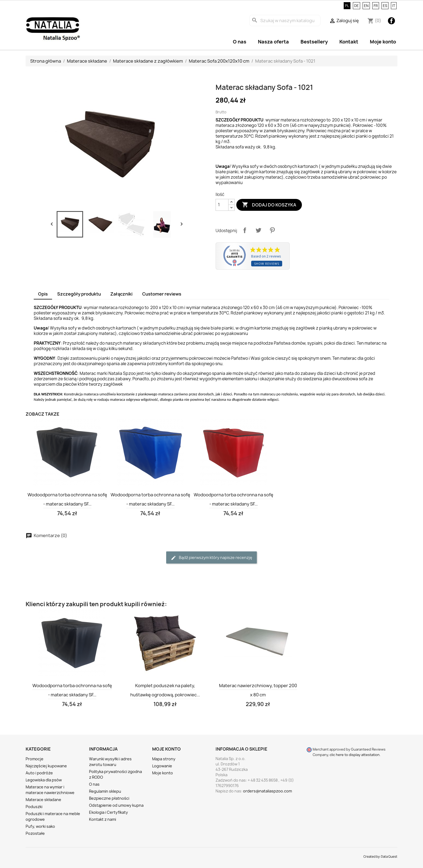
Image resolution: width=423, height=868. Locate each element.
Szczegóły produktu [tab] (79, 294)
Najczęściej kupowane (46, 766)
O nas (240, 42)
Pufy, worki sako (40, 826)
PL (347, 6)
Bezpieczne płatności (109, 798)
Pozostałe (35, 833)
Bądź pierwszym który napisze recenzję (211, 558)
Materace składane (43, 800)
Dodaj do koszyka (269, 205)
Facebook (391, 21)
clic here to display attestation (355, 755)
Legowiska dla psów (44, 780)
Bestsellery (314, 42)
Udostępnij (245, 230)
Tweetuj (258, 230)
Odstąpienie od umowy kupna (116, 805)
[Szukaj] (285, 21)
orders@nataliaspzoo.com (267, 791)
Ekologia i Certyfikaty (108, 812)
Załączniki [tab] (121, 294)
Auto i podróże (39, 773)
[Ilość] (222, 205)
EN (366, 6)
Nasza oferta (273, 42)
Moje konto (383, 42)
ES (385, 6)
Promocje (35, 759)
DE (357, 6)
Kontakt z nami (103, 819)
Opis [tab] (43, 294)
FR (376, 6)
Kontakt (349, 42)
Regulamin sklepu (105, 791)
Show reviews (267, 264)
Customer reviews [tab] (162, 294)
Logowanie (162, 766)
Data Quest (389, 857)
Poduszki (34, 807)
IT (394, 6)
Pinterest (272, 230)
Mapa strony (164, 759)
